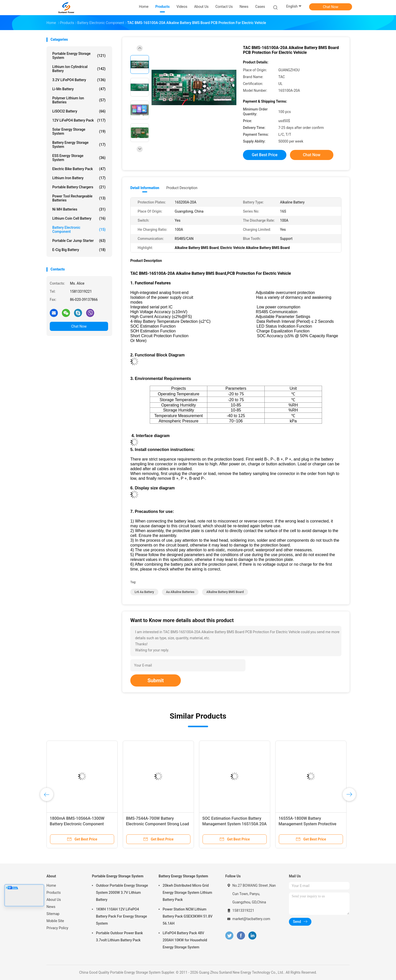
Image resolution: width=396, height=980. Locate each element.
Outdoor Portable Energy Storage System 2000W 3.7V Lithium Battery (122, 893)
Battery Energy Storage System (79, 145)
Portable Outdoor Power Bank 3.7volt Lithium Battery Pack (119, 937)
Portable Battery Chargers (79, 187)
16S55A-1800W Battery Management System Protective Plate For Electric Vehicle (307, 824)
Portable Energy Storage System (79, 56)
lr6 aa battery (144, 592)
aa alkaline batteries (180, 592)
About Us (54, 900)
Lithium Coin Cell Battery (79, 218)
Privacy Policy (57, 928)
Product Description (182, 188)
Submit (156, 680)
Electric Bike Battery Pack (79, 169)
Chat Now (331, 7)
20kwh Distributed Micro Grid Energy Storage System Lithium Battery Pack (187, 893)
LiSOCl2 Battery (79, 111)
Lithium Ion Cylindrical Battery (79, 69)
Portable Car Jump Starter (79, 241)
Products (54, 893)
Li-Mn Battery (79, 89)
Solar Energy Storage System (79, 131)
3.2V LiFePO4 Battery (79, 80)
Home (51, 885)
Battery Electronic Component (79, 230)
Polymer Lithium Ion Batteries (79, 100)
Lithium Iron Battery (79, 178)
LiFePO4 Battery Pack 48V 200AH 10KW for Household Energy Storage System (185, 940)
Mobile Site (55, 921)
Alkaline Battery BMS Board (225, 592)
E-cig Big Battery (79, 250)
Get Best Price (265, 155)
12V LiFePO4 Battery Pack (79, 120)
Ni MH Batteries (79, 209)
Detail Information (145, 188)
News (51, 907)
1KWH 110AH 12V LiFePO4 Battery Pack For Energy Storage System (121, 916)
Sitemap (53, 914)
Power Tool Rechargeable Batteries (79, 198)
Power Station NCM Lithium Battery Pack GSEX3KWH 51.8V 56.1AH (188, 916)
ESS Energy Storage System (79, 158)
